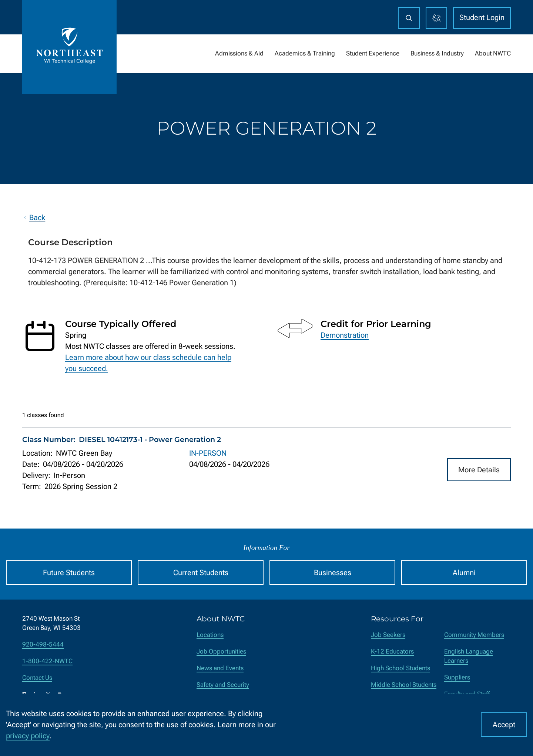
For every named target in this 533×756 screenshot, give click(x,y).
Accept (504, 725)
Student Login (482, 17)
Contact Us (37, 678)
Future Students (69, 573)
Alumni (464, 573)
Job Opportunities (221, 652)
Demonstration (345, 335)
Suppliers (457, 677)
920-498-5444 (43, 644)
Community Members (474, 635)
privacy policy (28, 736)
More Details (479, 469)
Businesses (333, 573)
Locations (210, 635)
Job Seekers (388, 635)
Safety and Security (223, 685)
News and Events (220, 668)
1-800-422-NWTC (47, 661)
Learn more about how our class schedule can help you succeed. (148, 363)
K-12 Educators (392, 652)
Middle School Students (404, 685)
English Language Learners (469, 656)
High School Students (400, 668)
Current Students (201, 573)
